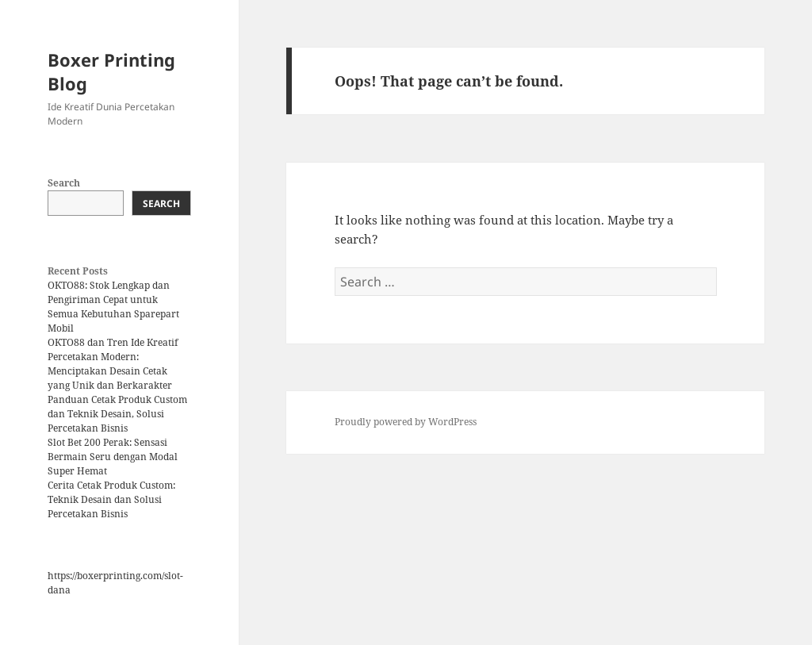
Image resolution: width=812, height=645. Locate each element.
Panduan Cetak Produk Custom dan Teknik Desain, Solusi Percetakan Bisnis (117, 414)
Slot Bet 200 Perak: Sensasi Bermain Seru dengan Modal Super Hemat (113, 457)
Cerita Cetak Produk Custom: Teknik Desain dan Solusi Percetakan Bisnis (111, 499)
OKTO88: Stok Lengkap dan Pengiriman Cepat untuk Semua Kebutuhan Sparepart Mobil (113, 307)
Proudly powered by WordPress (406, 422)
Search (64, 183)
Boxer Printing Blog (111, 71)
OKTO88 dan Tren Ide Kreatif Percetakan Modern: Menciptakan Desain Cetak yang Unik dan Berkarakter (113, 364)
